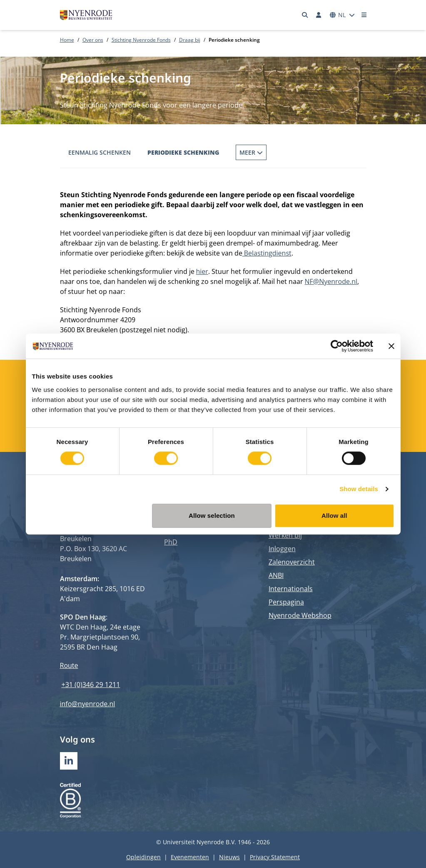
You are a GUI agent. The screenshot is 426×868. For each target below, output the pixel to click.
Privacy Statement (275, 857)
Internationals (291, 589)
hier (202, 271)
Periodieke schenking (183, 152)
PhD (171, 542)
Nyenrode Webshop (300, 615)
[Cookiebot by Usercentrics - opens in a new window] (337, 346)
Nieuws (229, 857)
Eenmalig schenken (100, 152)
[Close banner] (391, 346)
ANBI (276, 575)
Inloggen (282, 549)
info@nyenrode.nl (88, 704)
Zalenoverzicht (292, 562)
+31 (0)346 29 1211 (91, 685)
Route (69, 665)
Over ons (93, 40)
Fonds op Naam (260, 152)
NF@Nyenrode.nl (331, 281)
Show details (359, 489)
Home (67, 40)
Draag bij (190, 40)
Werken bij (285, 535)
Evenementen (190, 857)
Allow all (334, 516)
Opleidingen (143, 857)
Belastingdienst (267, 253)
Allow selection (212, 516)
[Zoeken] (305, 15)
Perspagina (286, 602)
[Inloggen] (319, 15)
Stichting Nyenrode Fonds (141, 40)
